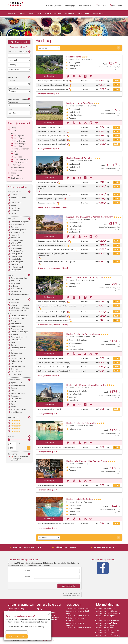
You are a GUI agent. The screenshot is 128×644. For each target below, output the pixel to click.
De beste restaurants (53, 13)
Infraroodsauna (17, 324)
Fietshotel (15, 264)
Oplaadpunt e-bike (18, 359)
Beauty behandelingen (19, 332)
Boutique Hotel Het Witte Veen (80, 103)
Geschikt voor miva (18, 367)
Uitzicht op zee (17, 412)
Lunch (13, 130)
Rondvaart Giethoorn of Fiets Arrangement (54, 195)
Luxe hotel (15, 235)
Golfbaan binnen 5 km (19, 278)
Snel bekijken (49, 76)
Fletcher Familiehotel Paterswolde (81, 423)
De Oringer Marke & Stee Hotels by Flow (85, 278)
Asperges (18, 157)
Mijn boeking (116, 5)
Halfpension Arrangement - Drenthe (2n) (54, 128)
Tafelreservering (21, 162)
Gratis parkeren (17, 372)
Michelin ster (70, 13)
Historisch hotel (17, 267)
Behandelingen (17, 170)
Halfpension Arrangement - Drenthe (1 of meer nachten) (57, 307)
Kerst (13, 200)
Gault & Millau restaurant (20, 316)
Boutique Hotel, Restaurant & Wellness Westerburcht (90, 217)
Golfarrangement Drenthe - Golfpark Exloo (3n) (54, 367)
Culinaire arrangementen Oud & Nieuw (78, 612)
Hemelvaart (15, 208)
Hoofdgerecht (20, 136)
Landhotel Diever (74, 57)
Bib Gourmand (84, 13)
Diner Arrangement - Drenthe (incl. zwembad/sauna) (56, 524)
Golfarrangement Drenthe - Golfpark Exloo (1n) (54, 371)
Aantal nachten (13, 88)
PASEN (22, 13)
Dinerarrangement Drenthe (49, 182)
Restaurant (15, 303)
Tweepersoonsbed (18, 386)
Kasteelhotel (16, 238)
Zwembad (15, 176)
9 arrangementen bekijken (48, 149)
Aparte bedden (17, 383)
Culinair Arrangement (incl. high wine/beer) (54, 241)
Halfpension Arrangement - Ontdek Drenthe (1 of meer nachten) (56, 189)
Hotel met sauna (17, 240)
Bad (12, 391)
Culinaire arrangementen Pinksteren (75, 624)
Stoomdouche (16, 399)
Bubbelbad (15, 396)
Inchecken (12, 80)
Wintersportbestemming (20, 294)
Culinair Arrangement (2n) (49, 203)
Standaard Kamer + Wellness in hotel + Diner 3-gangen (56, 263)
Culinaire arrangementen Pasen (78, 616)
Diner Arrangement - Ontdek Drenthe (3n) (54, 144)
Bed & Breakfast (17, 251)
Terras (13, 356)
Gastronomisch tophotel (20, 222)
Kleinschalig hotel (18, 262)
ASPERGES (12, 13)
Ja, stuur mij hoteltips (69, 586)
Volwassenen (13, 102)
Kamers (10, 110)
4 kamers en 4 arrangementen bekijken (53, 325)
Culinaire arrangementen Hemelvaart (75, 619)
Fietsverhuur (16, 165)
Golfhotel (15, 227)
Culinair (14, 195)
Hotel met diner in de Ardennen (107, 635)
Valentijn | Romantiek (19, 197)
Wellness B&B (16, 243)
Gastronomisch (35, 13)
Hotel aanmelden (85, 5)
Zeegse (86, 464)
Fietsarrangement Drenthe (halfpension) (54, 245)
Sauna (13, 321)
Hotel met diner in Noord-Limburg (107, 613)
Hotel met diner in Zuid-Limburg (107, 611)
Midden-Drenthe (90, 106)
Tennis (14, 345)
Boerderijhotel (16, 248)
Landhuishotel (16, 246)
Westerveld (88, 59)
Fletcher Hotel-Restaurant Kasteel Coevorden (86, 385)
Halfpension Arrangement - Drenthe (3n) (54, 132)
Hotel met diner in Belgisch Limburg (105, 617)
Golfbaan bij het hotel (19, 337)
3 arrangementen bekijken (48, 94)
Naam (28, 571)
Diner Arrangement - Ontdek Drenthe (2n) (54, 140)
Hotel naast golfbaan (19, 230)
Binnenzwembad (17, 326)
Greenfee (15, 173)
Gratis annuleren (17, 178)
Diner (13, 133)
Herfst (13, 213)
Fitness (14, 342)
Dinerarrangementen (54, 5)
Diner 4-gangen (20, 144)
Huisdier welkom (17, 374)
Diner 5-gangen (20, 146)
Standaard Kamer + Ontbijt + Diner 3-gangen (55, 320)
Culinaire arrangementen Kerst (77, 609)
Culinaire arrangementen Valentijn (79, 628)
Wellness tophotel (18, 225)
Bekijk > (117, 81)
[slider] (9, 440)
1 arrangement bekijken (47, 414)
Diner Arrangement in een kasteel (49, 409)
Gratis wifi (15, 369)
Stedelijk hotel (16, 256)
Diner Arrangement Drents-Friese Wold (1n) (55, 85)
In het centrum (16, 289)
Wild (16, 154)
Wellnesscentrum (18, 168)
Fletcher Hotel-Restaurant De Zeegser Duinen (87, 461)
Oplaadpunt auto (17, 353)
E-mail (27, 577)
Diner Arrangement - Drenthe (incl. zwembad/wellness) (57, 447)
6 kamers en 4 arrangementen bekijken (53, 268)
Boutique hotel (16, 270)
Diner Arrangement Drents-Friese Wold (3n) (55, 81)
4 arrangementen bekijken (48, 376)
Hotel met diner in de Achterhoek (107, 621)
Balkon (13, 404)
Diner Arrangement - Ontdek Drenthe (50, 359)
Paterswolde (88, 426)
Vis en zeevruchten (22, 160)
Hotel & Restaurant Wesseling (79, 158)
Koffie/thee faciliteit (18, 410)
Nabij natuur (15, 284)
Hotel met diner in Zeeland (105, 633)
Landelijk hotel (16, 254)
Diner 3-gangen (20, 141)
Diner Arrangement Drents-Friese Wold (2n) (55, 89)
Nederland (70, 59)
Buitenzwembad (17, 329)
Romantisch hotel (18, 232)
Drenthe (79, 59)
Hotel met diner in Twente (105, 625)
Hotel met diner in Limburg (105, 609)
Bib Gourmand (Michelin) (20, 308)
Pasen (13, 205)
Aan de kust (15, 281)
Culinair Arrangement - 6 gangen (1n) (52, 199)
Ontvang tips (70, 5)
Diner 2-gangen (20, 138)
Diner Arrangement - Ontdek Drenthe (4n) (54, 316)
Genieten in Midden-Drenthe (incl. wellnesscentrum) (57, 250)
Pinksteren (15, 211)
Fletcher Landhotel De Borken (80, 499)
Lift (12, 364)
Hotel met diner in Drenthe (105, 628)
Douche (14, 388)
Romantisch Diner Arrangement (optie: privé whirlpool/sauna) (53, 256)
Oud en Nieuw (16, 203)
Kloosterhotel (16, 259)
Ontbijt (14, 128)
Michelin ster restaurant (20, 305)
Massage (14, 334)
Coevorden (88, 388)
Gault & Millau (98, 13)
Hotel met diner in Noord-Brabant (107, 630)
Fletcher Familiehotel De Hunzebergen (83, 334)
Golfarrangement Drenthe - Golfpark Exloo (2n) (54, 363)
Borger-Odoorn (89, 280)
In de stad (15, 286)
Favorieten (101, 5)
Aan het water (16, 291)
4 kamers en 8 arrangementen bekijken (53, 207)
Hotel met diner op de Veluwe (106, 623)
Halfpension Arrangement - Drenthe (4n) (54, 136)
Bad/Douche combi (18, 394)
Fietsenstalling (16, 361)
